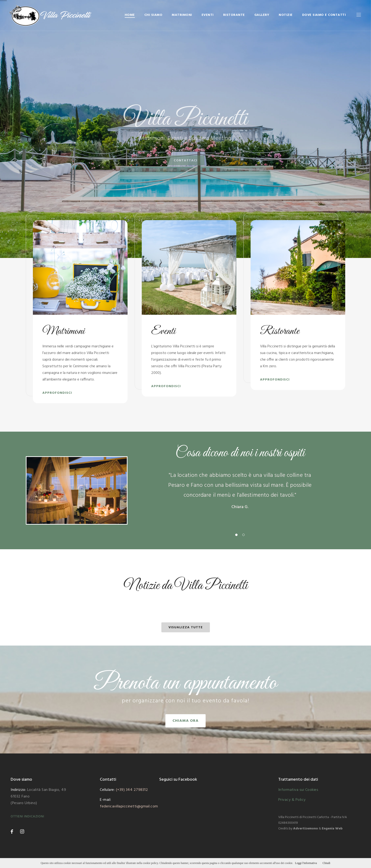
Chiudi (326, 863)
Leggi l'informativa (306, 863)
